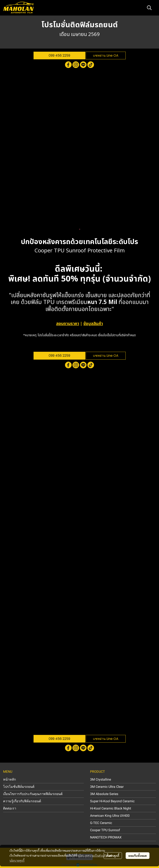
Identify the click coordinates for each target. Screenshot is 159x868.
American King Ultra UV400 (110, 816)
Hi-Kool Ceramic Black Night (111, 808)
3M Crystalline (101, 779)
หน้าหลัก (10, 779)
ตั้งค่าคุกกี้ (113, 856)
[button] (149, 8)
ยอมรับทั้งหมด (138, 856)
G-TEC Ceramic (101, 823)
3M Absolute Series (104, 794)
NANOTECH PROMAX (106, 837)
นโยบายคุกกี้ (17, 860)
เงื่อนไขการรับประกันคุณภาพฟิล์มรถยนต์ (33, 794)
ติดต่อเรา (10, 808)
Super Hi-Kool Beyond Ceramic (112, 801)
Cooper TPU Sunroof (105, 830)
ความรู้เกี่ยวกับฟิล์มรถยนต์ (22, 801)
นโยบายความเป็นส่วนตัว (92, 855)
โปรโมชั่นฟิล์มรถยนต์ (19, 787)
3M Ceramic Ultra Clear (107, 787)
